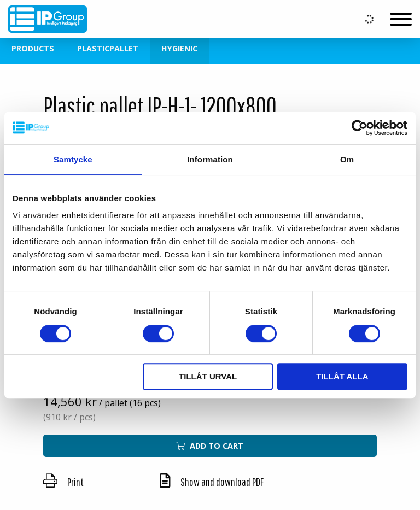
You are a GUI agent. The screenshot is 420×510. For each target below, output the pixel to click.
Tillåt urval (208, 376)
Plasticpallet (108, 48)
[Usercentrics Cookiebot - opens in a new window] (360, 128)
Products (33, 48)
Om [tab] (347, 159)
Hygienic (179, 48)
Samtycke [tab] (73, 159)
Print (63, 482)
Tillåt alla (342, 376)
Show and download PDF (212, 482)
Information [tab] (210, 159)
